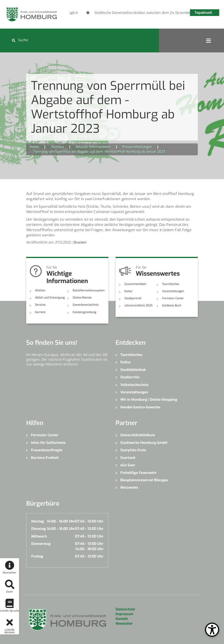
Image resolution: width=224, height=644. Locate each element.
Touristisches (171, 284)
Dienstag (39, 529)
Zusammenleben (135, 284)
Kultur (128, 291)
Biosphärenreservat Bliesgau (144, 480)
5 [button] (141, 14)
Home (34, 147)
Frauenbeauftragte (47, 450)
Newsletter (124, 624)
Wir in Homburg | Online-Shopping (149, 400)
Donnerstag (41, 544)
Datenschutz (125, 609)
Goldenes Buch (172, 305)
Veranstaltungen (173, 291)
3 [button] (126, 14)
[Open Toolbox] (212, 630)
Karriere (40, 312)
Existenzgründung (84, 312)
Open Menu (209, 41)
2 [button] (119, 14)
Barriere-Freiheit (45, 458)
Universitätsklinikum (138, 435)
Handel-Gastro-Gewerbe (140, 407)
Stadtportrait (133, 298)
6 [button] (148, 14)
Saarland (128, 458)
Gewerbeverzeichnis (86, 305)
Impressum (124, 614)
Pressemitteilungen (137, 147)
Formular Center (173, 298)
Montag (38, 521)
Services (40, 305)
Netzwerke (129, 487)
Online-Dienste (82, 298)
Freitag (37, 556)
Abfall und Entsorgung (50, 298)
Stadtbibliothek (133, 370)
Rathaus (58, 147)
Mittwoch (39, 536)
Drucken (80, 242)
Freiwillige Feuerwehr (138, 473)
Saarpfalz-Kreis (133, 450)
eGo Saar (128, 465)
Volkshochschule (134, 385)
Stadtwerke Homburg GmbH (144, 443)
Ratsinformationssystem (89, 290)
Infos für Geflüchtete (48, 443)
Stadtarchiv (130, 377)
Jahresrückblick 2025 (139, 305)
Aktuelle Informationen (93, 147)
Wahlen (40, 290)
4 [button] (133, 14)
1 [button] (112, 14)
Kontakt (122, 619)
